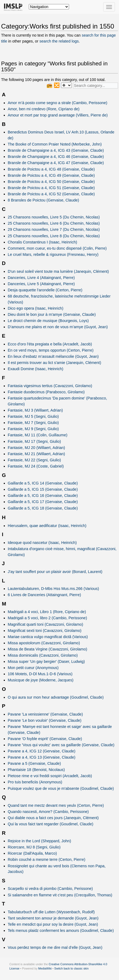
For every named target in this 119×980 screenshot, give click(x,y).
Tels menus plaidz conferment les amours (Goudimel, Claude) (61, 931)
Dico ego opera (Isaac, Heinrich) (36, 308)
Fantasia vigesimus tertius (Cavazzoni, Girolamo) (50, 386)
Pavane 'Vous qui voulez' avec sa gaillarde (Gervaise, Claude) (61, 745)
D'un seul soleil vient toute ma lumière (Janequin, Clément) (58, 271)
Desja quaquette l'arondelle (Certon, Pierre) (45, 290)
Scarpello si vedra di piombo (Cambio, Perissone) (50, 889)
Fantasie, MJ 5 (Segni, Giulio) (33, 416)
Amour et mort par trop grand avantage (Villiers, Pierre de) (58, 115)
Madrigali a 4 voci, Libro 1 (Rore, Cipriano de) (47, 612)
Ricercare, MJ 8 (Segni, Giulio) (34, 847)
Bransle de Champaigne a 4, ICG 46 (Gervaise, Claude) (56, 157)
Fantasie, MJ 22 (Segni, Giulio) (34, 460)
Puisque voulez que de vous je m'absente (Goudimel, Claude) (61, 788)
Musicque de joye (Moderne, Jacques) (41, 680)
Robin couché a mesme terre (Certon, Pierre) (47, 859)
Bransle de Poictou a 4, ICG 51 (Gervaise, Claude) (51, 188)
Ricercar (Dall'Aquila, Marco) (32, 853)
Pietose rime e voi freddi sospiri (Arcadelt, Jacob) (50, 776)
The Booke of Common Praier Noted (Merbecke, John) (55, 144)
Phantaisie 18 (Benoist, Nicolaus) (36, 770)
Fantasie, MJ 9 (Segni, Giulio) (33, 429)
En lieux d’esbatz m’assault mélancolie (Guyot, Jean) (53, 356)
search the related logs (59, 41)
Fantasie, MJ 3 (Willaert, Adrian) (35, 410)
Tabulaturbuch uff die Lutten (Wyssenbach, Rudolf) (51, 912)
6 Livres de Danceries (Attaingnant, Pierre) (44, 595)
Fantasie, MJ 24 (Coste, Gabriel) (36, 466)
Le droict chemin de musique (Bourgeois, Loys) (48, 321)
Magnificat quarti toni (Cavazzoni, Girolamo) (46, 624)
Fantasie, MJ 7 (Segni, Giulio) (33, 423)
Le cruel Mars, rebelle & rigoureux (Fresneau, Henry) (53, 254)
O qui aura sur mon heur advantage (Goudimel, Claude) (56, 697)
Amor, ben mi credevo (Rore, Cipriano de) (44, 109)
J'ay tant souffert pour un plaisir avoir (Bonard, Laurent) (55, 572)
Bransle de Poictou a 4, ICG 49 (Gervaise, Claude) (51, 175)
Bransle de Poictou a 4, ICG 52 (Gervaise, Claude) (51, 194)
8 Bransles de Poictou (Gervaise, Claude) (44, 200)
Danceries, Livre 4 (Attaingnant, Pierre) (41, 278)
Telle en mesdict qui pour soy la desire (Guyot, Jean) (53, 924)
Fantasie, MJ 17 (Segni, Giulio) (34, 441)
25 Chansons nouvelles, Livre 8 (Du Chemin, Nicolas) (54, 236)
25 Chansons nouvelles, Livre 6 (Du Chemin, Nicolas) (54, 223)
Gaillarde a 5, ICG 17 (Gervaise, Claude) (43, 502)
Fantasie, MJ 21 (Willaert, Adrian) (36, 454)
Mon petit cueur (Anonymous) (33, 668)
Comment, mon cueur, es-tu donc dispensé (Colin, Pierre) (57, 248)
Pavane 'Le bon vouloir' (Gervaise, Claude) (45, 720)
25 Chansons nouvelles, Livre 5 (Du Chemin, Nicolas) (54, 217)
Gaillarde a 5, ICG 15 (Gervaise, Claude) (43, 489)
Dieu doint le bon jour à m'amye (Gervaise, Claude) (52, 314)
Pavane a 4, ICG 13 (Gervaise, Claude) (42, 757)
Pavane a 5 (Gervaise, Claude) (34, 763)
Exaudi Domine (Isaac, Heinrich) (36, 369)
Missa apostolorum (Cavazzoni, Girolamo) (44, 643)
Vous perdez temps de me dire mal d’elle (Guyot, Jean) (55, 947)
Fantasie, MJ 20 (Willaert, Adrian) (36, 448)
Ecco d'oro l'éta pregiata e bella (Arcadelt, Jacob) (50, 344)
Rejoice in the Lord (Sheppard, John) (39, 841)
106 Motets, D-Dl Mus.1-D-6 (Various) (40, 674)
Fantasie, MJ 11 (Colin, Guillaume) (38, 435)
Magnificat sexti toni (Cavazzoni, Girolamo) (45, 631)
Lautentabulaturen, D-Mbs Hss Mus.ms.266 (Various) (53, 589)
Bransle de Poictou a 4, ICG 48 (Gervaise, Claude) (51, 169)
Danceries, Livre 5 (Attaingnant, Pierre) (41, 284)
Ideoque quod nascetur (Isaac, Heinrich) (42, 543)
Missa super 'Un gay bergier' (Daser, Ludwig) (46, 661)
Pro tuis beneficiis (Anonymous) (35, 782)
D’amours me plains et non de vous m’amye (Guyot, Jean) (58, 327)
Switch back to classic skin (71, 968)
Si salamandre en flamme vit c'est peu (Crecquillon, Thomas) (60, 895)
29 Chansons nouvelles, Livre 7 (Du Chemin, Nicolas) (54, 229)
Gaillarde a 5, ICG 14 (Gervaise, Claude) (43, 483)
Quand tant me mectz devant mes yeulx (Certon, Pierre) (56, 805)
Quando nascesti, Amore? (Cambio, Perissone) (48, 812)
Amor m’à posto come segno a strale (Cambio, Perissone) (58, 103)
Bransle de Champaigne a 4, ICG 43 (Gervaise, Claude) (56, 150)
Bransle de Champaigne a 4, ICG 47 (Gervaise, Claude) (56, 163)
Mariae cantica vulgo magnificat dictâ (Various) (48, 637)
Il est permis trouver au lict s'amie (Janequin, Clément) (55, 363)
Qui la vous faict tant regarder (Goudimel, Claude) (51, 824)
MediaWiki (45, 968)
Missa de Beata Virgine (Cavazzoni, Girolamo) (48, 649)
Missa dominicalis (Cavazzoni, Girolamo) (43, 655)
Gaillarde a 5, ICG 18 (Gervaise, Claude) (43, 508)
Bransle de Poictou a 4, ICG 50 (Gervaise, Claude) (51, 182)
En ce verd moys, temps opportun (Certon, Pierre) (51, 350)
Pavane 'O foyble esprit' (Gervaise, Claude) (45, 739)
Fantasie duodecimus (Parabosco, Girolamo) (46, 392)
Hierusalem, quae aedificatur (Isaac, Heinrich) (47, 526)
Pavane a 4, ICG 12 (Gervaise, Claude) (42, 751)
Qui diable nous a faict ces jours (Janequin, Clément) (53, 818)
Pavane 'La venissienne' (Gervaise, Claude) (45, 714)
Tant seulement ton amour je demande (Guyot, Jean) (53, 918)
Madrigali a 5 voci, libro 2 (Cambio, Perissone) (47, 618)
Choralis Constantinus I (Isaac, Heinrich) (42, 242)
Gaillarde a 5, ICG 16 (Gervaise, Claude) (43, 496)
